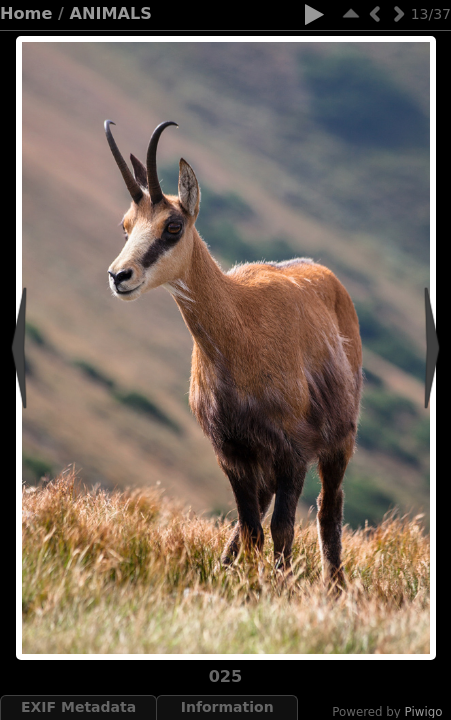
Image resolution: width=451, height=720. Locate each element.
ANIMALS (111, 13)
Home (26, 13)
